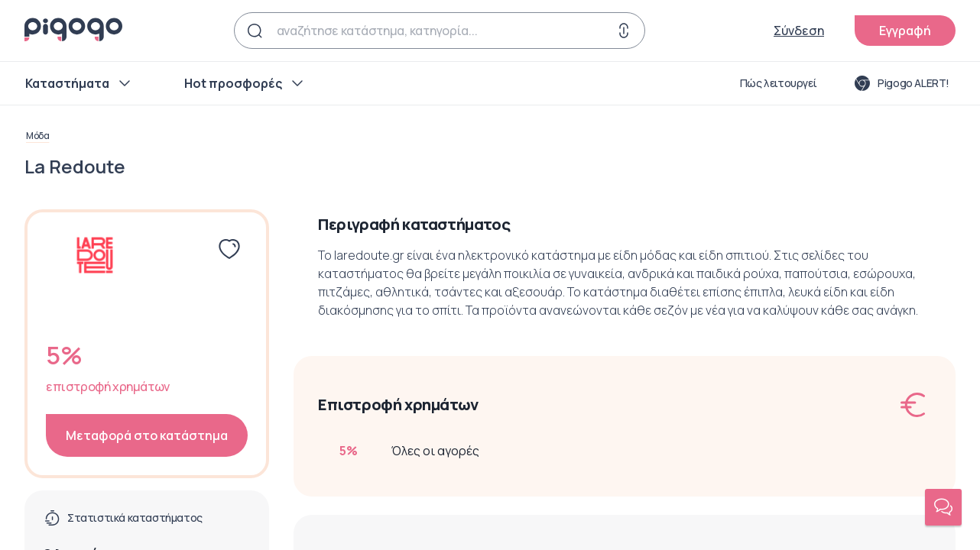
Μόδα (37, 136)
